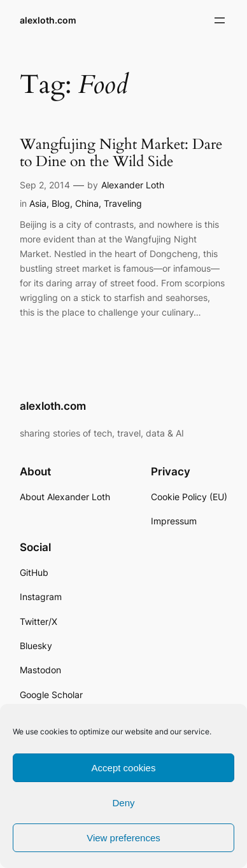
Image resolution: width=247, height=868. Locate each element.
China (87, 203)
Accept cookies (124, 768)
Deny (123, 803)
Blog (61, 203)
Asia (38, 203)
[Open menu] (220, 20)
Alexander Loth (133, 185)
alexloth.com (48, 20)
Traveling (123, 203)
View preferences (123, 838)
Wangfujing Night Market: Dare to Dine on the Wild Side (121, 153)
